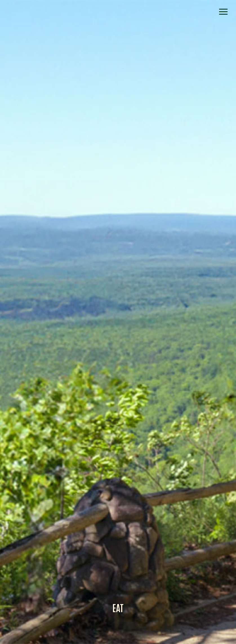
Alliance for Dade (118, 328)
